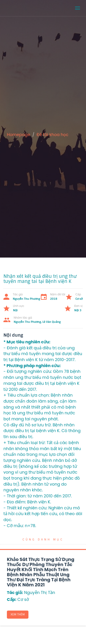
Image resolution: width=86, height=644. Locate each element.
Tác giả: (15, 592)
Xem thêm (18, 614)
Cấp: (12, 599)
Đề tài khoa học (53, 135)
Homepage (18, 135)
